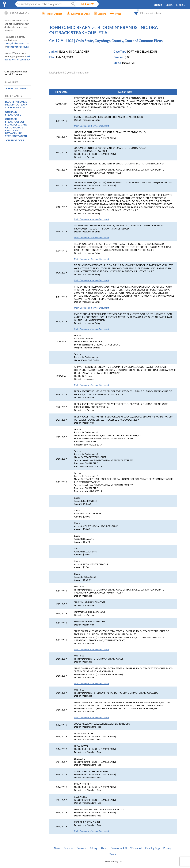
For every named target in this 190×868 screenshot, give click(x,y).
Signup (158, 5)
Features (69, 848)
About (104, 848)
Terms (113, 854)
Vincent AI (136, 848)
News (57, 848)
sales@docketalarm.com (17, 43)
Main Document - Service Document (92, 126)
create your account (18, 47)
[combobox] (136, 13)
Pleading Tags (152, 848)
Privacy (167, 848)
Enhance (81, 848)
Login (169, 5)
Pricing (93, 848)
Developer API (119, 848)
